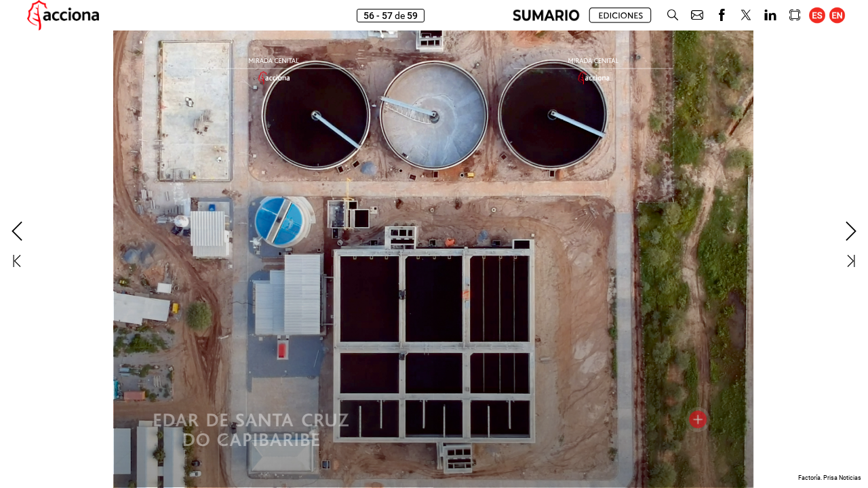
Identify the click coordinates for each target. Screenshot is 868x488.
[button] (546, 15)
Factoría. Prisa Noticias (830, 478)
